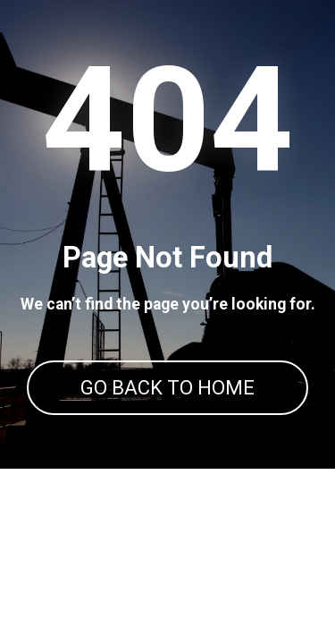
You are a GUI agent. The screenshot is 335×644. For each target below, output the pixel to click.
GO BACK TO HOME (167, 388)
